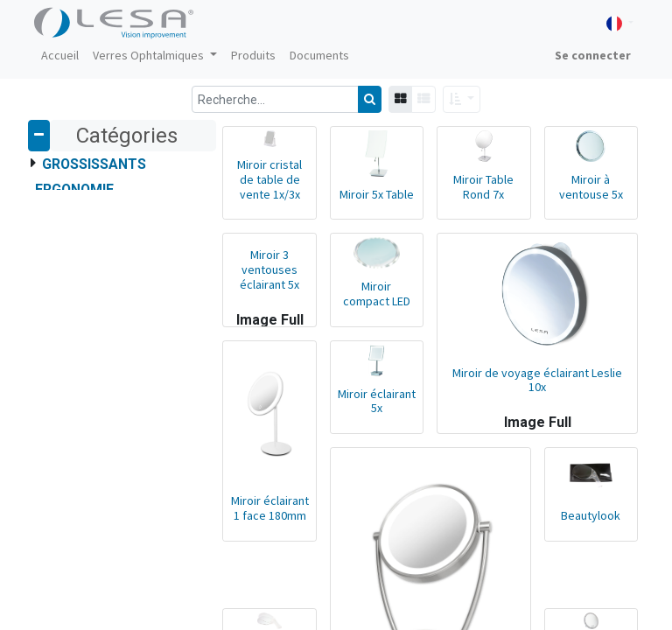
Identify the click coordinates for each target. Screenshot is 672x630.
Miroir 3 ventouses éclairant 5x (259, 273)
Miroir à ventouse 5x (589, 189)
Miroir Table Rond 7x (479, 189)
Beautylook (590, 528)
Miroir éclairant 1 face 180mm (259, 520)
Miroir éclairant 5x (369, 410)
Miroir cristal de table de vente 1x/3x (259, 183)
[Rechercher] (370, 99)
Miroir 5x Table (369, 197)
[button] (462, 99)
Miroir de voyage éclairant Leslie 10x (534, 396)
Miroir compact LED (369, 300)
